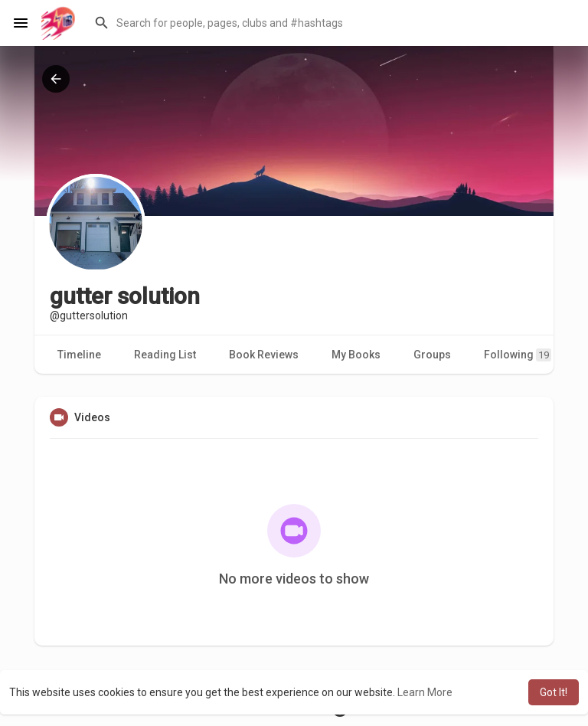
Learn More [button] (425, 692)
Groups (432, 355)
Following (518, 355)
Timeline (79, 355)
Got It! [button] (554, 692)
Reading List (165, 355)
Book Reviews (264, 355)
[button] (332, 23)
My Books (356, 355)
